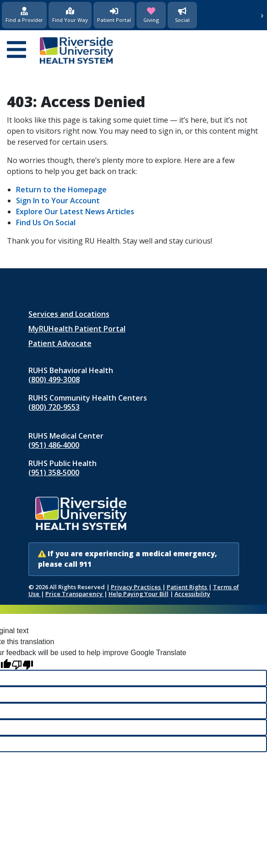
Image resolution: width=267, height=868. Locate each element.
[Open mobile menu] (16, 50)
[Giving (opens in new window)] (151, 15)
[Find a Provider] (24, 15)
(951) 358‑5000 (54, 472)
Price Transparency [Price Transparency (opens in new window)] (75, 594)
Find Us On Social (46, 222)
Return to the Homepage (61, 190)
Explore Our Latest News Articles (75, 212)
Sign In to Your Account (58, 201)
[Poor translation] (22, 664)
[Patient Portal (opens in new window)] (114, 15)
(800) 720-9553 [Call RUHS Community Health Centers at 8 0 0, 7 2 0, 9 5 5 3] (54, 407)
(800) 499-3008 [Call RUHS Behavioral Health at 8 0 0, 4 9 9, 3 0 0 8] (54, 380)
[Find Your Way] (70, 15)
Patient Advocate (60, 343)
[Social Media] (182, 15)
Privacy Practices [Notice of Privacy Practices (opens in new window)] (136, 587)
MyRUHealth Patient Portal (77, 329)
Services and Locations (69, 314)
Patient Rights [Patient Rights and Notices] (188, 587)
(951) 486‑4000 (54, 445)
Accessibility (192, 594)
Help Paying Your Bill (139, 594)
